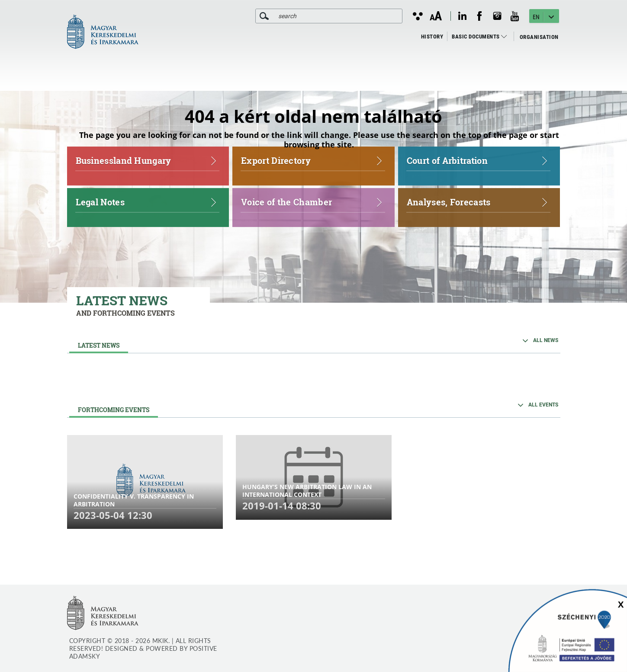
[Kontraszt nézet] (417, 16)
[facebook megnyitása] (479, 16)
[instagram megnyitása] (497, 16)
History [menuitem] (432, 37)
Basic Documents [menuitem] (479, 37)
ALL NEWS (546, 340)
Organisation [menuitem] (539, 37)
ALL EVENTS (543, 405)
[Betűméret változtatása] (436, 16)
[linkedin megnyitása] (462, 16)
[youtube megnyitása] (515, 16)
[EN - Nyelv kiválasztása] (544, 16)
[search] (264, 16)
